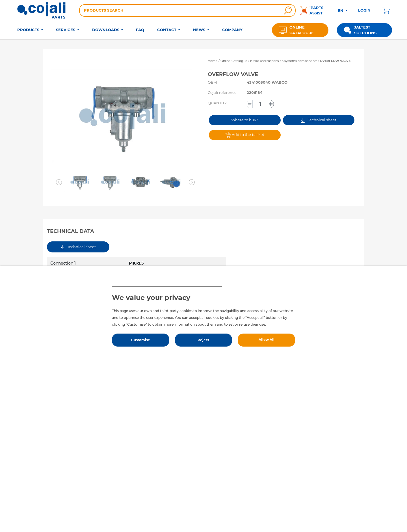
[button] (59, 182)
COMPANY (232, 30)
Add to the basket (245, 135)
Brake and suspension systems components (284, 61)
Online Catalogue (234, 61)
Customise (141, 340)
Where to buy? (245, 120)
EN (341, 10)
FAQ (140, 30)
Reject (203, 340)
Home (213, 61)
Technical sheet (319, 120)
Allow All (267, 340)
